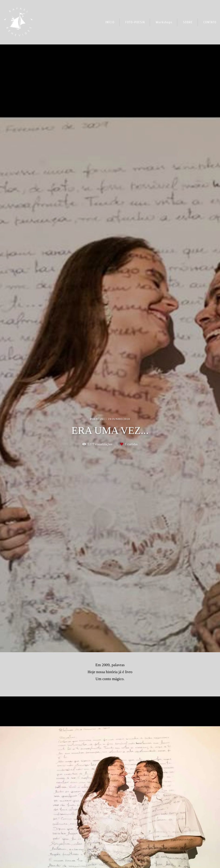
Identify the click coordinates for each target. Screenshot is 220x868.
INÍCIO (110, 22)
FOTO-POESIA (135, 22)
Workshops (164, 22)
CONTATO (210, 22)
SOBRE (188, 22)
